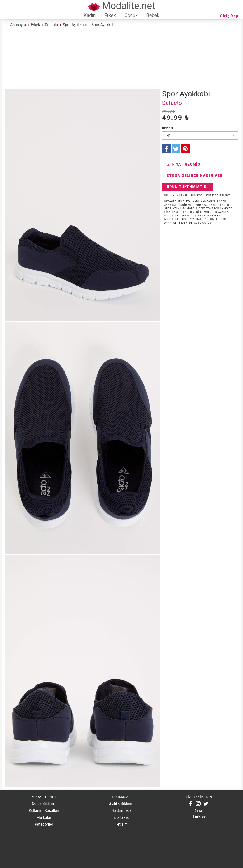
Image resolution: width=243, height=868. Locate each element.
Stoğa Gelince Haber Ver (195, 176)
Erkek (110, 15)
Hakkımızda (121, 811)
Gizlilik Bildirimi (121, 803)
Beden (168, 128)
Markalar (44, 817)
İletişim (121, 824)
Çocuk (131, 15)
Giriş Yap (229, 16)
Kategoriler (44, 824)
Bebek (153, 15)
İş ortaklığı (121, 817)
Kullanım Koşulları (44, 811)
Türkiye (199, 817)
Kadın (90, 15)
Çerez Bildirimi (44, 803)
